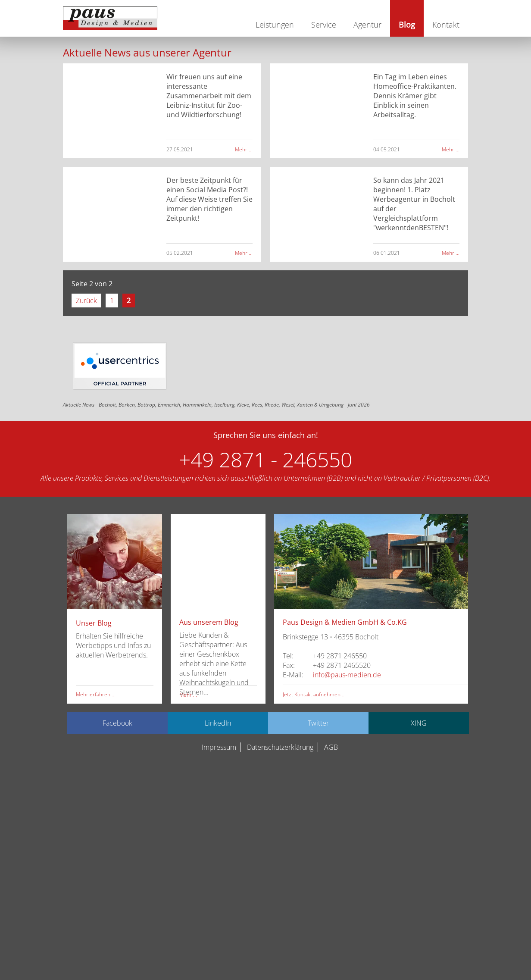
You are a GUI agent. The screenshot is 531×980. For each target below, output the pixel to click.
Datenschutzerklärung (280, 747)
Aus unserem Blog (209, 622)
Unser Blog (94, 623)
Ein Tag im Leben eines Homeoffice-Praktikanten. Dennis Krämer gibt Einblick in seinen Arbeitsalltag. (415, 96)
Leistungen (275, 25)
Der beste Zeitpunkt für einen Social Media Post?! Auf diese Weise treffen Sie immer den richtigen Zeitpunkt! (209, 199)
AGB (331, 747)
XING (419, 723)
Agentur (367, 25)
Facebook (117, 723)
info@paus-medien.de (347, 675)
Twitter (318, 723)
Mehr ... (244, 150)
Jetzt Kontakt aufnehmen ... (314, 694)
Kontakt (446, 25)
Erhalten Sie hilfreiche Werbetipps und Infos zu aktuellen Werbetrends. (113, 645)
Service (324, 25)
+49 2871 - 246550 (265, 459)
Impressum (219, 747)
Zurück (86, 301)
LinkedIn (218, 723)
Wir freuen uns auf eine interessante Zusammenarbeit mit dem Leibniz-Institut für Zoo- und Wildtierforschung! (209, 96)
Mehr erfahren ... (96, 694)
